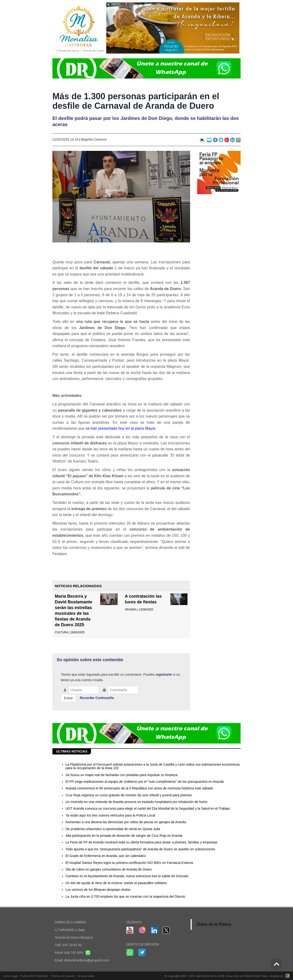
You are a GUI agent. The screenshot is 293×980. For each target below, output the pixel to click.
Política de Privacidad (34, 976)
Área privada (86, 976)
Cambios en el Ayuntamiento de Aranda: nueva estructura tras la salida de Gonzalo (127, 876)
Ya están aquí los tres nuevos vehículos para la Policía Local (110, 815)
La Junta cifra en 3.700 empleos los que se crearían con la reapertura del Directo (125, 896)
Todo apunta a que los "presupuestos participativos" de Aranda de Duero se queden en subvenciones (140, 849)
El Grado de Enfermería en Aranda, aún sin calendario (106, 856)
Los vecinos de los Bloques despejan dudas (98, 890)
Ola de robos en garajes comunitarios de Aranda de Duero (109, 869)
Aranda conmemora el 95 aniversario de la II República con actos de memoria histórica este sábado (139, 788)
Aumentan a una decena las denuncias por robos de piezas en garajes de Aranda (126, 822)
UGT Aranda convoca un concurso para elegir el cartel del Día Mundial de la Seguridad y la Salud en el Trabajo (148, 808)
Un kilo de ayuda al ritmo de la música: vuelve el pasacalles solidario (116, 883)
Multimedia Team (256, 976)
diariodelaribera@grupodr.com (86, 960)
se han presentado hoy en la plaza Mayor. (121, 428)
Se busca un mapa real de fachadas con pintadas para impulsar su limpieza (121, 775)
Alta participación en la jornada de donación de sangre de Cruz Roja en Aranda (124, 836)
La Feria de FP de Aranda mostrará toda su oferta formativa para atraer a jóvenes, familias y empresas (141, 842)
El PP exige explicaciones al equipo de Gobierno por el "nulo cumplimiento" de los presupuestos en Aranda (145, 782)
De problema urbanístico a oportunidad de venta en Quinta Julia (113, 829)
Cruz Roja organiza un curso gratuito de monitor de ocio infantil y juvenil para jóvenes (129, 795)
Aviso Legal (11, 976)
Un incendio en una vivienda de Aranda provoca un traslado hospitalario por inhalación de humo (136, 802)
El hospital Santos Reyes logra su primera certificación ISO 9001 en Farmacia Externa (129, 863)
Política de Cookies (63, 976)
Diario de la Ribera (214, 924)
